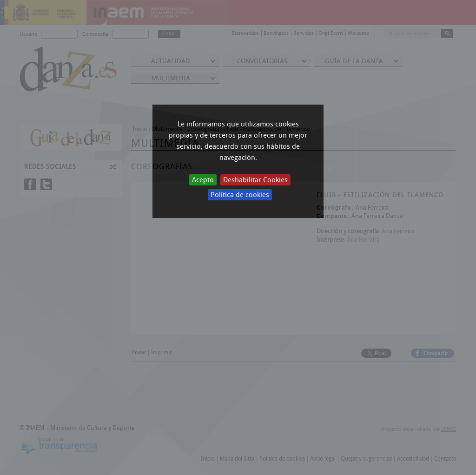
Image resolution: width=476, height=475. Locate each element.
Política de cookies (240, 195)
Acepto (203, 180)
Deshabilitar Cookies (255, 180)
